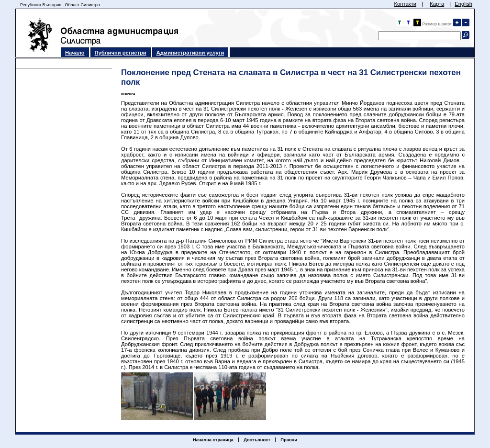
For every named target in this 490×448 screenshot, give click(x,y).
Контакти (405, 4)
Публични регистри (121, 53)
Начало (75, 53)
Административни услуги (190, 53)
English (463, 4)
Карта (437, 4)
